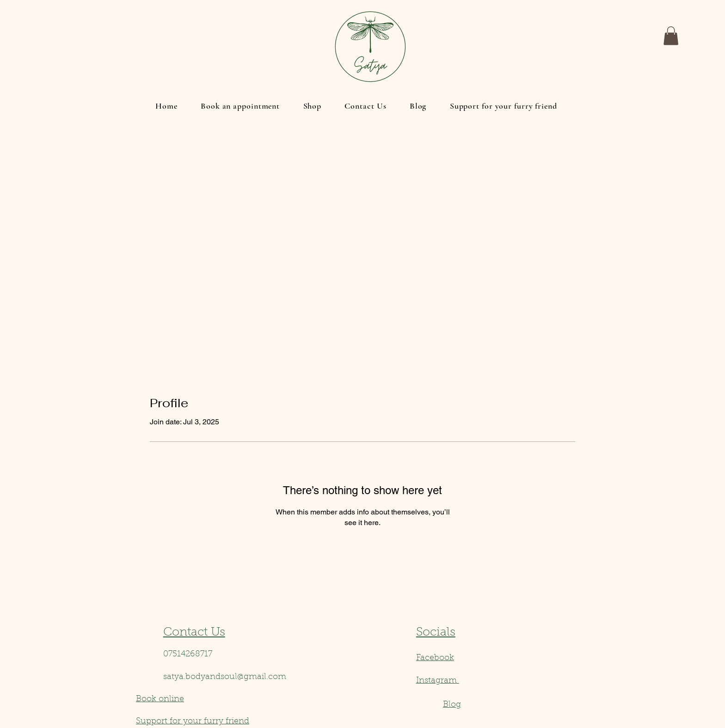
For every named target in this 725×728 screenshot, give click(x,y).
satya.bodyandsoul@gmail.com (225, 677)
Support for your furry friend (193, 722)
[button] (671, 36)
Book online (160, 699)
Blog (452, 705)
